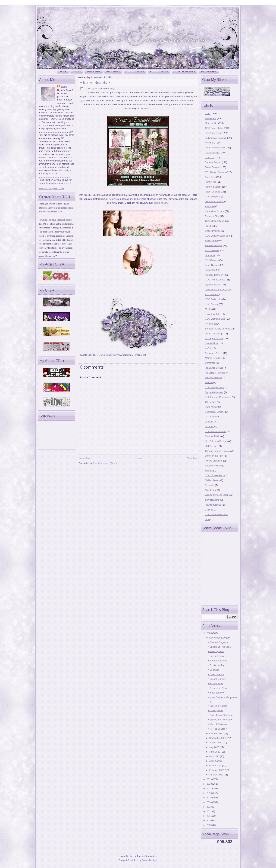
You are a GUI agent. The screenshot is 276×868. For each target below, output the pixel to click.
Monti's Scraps (213, 358)
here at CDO (162, 203)
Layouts (209, 422)
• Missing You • (216, 710)
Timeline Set (140, 355)
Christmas (210, 363)
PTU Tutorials (135, 71)
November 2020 (218, 638)
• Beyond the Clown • (219, 688)
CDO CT (209, 158)
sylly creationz (212, 500)
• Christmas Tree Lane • (220, 647)
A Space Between (214, 275)
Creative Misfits (213, 436)
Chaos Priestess (213, 231)
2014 (210, 802)
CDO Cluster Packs (215, 475)
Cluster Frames (184, 71)
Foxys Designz (213, 167)
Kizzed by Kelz (213, 314)
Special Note (212, 343)
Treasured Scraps (214, 368)
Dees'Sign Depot (214, 133)
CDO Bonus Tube (102, 355)
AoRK (208, 348)
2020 (210, 633)
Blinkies (209, 510)
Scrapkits (210, 485)
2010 (210, 820)
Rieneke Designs (214, 245)
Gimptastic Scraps (214, 201)
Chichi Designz (213, 153)
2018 (210, 784)
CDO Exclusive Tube (216, 431)
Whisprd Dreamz (214, 378)
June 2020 (215, 752)
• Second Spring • (217, 679)
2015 (210, 798)
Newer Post (85, 458)
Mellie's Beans (212, 480)
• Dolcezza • (214, 670)
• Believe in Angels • (218, 706)
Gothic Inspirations (215, 221)
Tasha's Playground (215, 148)
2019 (210, 779)
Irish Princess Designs (216, 441)
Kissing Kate (211, 241)
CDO (90, 355)
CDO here (145, 108)
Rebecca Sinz (212, 216)
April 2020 (215, 761)
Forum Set (210, 324)
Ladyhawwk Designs (122, 355)
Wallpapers (209, 71)
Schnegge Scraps (214, 338)
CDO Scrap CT (213, 197)
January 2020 (217, 775)
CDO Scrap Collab (214, 387)
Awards (209, 471)
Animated (210, 206)
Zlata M (209, 382)
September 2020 (218, 738)
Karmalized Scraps (215, 211)
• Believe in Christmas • (220, 720)
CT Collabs (211, 402)
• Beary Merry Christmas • (221, 715)
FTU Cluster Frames (215, 172)
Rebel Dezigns (213, 192)
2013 (210, 807)
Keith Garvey (212, 304)
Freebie (209, 226)
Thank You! (211, 490)
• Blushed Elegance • (219, 642)
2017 (210, 788)
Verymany (210, 143)
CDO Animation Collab (217, 514)
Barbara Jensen (213, 162)
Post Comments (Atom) (105, 463)
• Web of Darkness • (218, 724)
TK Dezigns (211, 417)
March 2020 (216, 765)
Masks (77, 71)
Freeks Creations (214, 461)
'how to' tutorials (213, 505)
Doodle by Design (214, 334)
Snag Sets (210, 177)
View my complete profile (51, 188)
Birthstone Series (214, 353)
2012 (210, 811)
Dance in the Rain (214, 456)
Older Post (192, 458)
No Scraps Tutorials (215, 373)
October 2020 (217, 733)
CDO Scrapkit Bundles (217, 236)
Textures (209, 427)
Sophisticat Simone (215, 412)
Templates (93, 71)
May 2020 (215, 756)
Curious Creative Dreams (218, 451)
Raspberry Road (213, 466)
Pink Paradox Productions (218, 397)
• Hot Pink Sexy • (217, 656)
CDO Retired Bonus (215, 280)
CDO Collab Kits (213, 299)
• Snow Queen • (216, 651)
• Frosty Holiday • (217, 665)
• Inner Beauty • (95, 82)
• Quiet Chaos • (216, 674)
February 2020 (217, 770)
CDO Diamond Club (215, 319)
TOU (207, 519)
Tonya (64, 86)
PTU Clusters (212, 260)
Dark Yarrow (211, 407)
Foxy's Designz (150, 860)
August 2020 (216, 743)
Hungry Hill (211, 182)
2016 (210, 793)
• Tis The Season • (217, 729)
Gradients (113, 71)
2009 (210, 825)
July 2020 (214, 747)
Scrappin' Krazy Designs (217, 329)
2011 (210, 816)
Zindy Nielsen (212, 265)
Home (63, 71)
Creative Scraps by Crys (217, 290)
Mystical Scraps (213, 285)
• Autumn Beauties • (218, 661)
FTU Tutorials (159, 71)
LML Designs (212, 446)
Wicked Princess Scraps (217, 495)
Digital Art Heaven (214, 392)
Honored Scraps (213, 187)
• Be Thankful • (216, 684)
